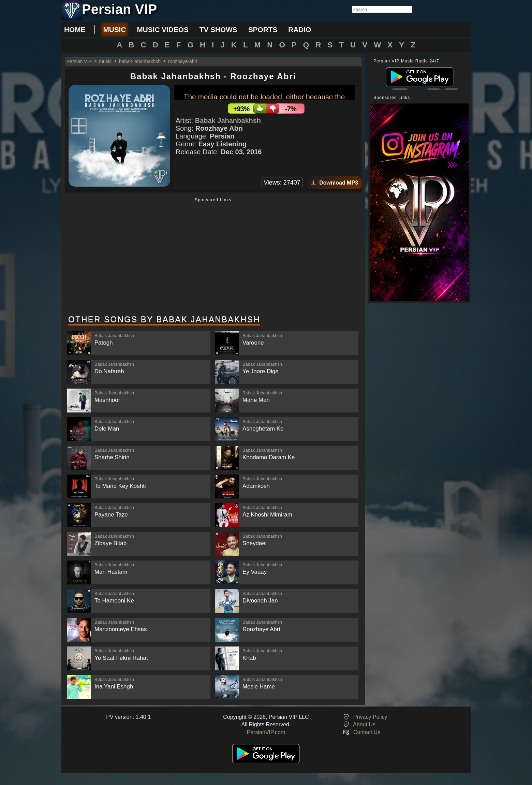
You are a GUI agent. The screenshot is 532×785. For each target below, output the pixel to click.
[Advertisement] (213, 257)
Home (75, 30)
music (114, 30)
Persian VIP (79, 61)
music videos (162, 30)
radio (300, 30)
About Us (364, 724)
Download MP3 (334, 183)
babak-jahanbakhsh (140, 61)
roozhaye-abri (183, 61)
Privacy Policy (370, 717)
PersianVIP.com (266, 732)
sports (263, 30)
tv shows (218, 30)
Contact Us (367, 732)
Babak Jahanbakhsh (228, 120)
